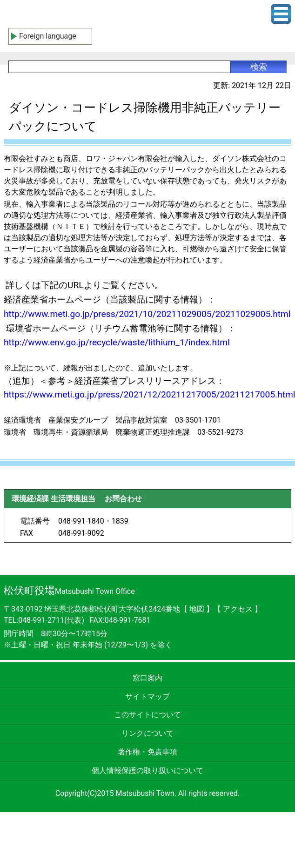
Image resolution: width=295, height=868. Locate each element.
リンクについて (147, 733)
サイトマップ (147, 696)
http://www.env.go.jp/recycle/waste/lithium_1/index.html (117, 342)
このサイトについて (147, 715)
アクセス (239, 609)
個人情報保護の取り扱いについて (147, 770)
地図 (197, 609)
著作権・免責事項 (147, 752)
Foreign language (48, 36)
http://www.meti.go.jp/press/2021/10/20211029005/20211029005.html (147, 314)
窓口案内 (147, 678)
